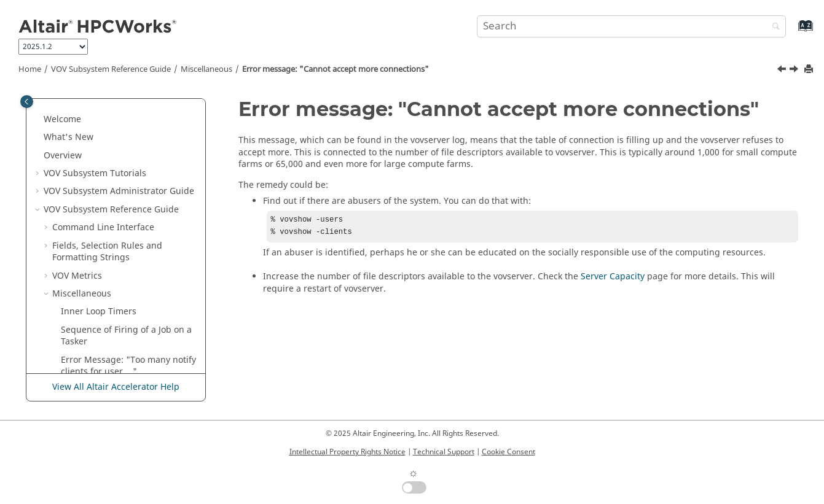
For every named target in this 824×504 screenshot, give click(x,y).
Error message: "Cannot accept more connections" (335, 69)
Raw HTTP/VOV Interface (111, 363)
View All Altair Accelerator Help (116, 387)
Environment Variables (108, 308)
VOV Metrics (77, 129)
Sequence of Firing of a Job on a (126, 189)
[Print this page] (810, 70)
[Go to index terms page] (792, 32)
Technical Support (444, 452)
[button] (47, 99)
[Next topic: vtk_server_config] (795, 71)
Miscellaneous (206, 69)
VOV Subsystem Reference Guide (111, 69)
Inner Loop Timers (99, 164)
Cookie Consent (508, 452)
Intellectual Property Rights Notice (347, 452)
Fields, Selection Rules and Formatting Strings (107, 105)
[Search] (773, 27)
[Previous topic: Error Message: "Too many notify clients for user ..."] (783, 71)
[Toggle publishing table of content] (27, 102)
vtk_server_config (96, 273)
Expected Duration (99, 291)
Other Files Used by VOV (111, 327)
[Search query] (631, 26)
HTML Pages (86, 345)
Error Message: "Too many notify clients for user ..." (128, 219)
